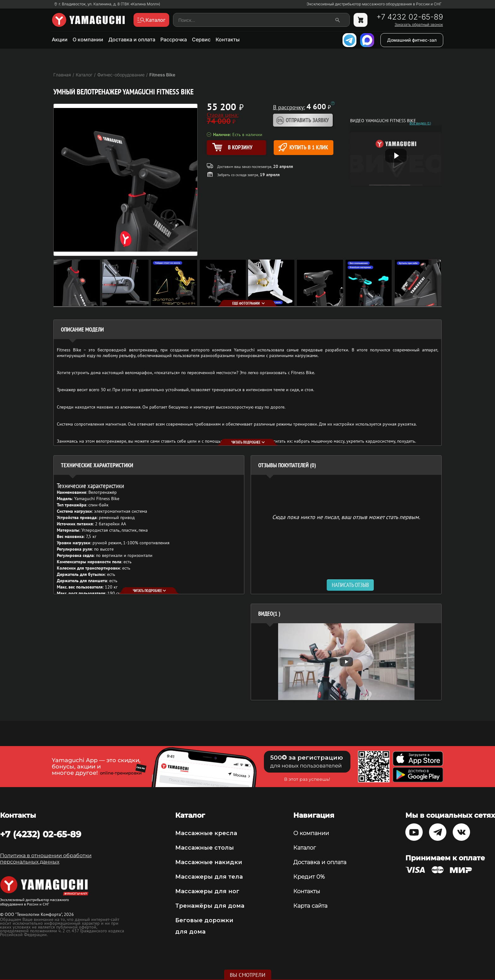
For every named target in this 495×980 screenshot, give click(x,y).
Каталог (304, 848)
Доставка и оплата (132, 39)
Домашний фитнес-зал (412, 40)
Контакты (228, 39)
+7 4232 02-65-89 (410, 17)
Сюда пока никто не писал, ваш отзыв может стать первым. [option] (346, 517)
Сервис (201, 39)
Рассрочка (174, 39)
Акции (60, 39)
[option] (346, 662)
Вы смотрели (248, 975)
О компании (88, 39)
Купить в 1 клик (303, 147)
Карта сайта (310, 906)
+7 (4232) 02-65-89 (41, 834)
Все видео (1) (420, 123)
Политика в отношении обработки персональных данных (46, 859)
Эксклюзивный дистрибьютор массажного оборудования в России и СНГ (374, 4)
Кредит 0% (309, 877)
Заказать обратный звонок (419, 25)
